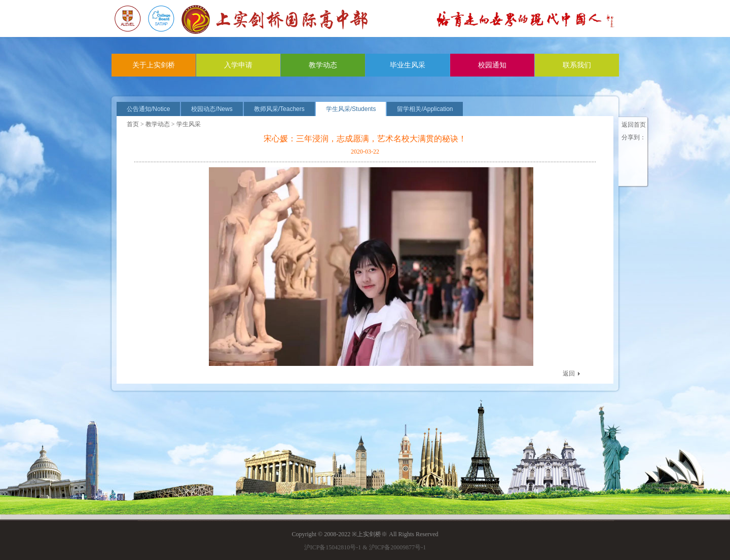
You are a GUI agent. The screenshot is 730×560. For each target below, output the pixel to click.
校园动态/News (212, 109)
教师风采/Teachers (279, 109)
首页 (133, 124)
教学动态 (323, 65)
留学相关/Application (425, 109)
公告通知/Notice (148, 109)
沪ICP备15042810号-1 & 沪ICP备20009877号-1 (365, 547)
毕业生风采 (408, 65)
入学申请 (238, 65)
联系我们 (577, 65)
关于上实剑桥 (154, 65)
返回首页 (634, 125)
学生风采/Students (351, 109)
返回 (569, 374)
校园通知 (492, 65)
